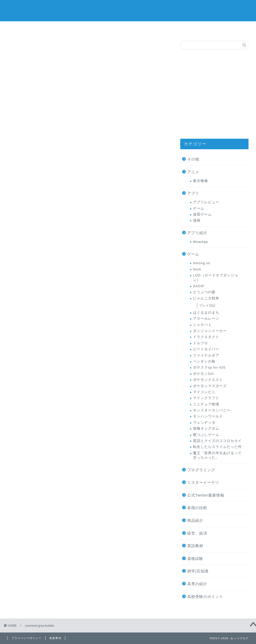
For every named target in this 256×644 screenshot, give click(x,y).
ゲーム (93, 28)
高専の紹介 (233, 28)
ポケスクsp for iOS (209, 367)
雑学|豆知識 (198, 571)
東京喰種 (200, 181)
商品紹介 (195, 520)
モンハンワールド (208, 416)
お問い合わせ (198, 28)
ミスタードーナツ (128, 29)
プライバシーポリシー (26, 638)
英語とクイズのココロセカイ (217, 441)
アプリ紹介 (197, 233)
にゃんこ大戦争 (206, 298)
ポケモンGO (203, 374)
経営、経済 (197, 533)
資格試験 (195, 558)
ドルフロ (200, 343)
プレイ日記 (207, 305)
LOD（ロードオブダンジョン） (216, 278)
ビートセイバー (206, 349)
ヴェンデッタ (204, 423)
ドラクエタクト (206, 337)
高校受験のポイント (205, 597)
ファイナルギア (206, 355)
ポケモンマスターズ (210, 386)
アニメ (193, 172)
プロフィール (163, 28)
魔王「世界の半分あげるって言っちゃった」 (217, 455)
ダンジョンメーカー (210, 331)
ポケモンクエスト (208, 380)
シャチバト (202, 325)
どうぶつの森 (204, 292)
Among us (202, 263)
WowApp (200, 242)
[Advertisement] (214, 94)
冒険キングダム (206, 429)
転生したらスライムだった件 (217, 447)
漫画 (197, 220)
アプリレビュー (206, 202)
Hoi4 (197, 269)
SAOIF (199, 286)
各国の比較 (197, 508)
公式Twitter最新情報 (206, 495)
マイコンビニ (204, 392)
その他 (193, 159)
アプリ (193, 193)
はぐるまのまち (206, 313)
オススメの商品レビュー (58, 30)
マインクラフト (206, 398)
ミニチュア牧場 (206, 404)
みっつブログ (128, 10)
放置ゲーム (202, 214)
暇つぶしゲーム (206, 435)
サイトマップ (23, 28)
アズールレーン (206, 319)
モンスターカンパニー (212, 410)
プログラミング (201, 470)
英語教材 (195, 546)
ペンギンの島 (204, 361)
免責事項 (55, 638)
